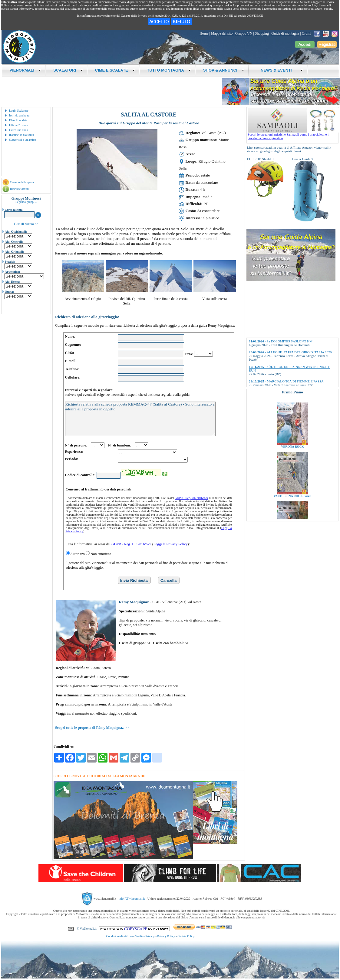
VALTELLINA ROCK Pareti (292, 518)
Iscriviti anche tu (19, 115)
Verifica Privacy (145, 936)
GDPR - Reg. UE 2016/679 (191, 498)
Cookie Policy (186, 936)
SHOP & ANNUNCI (224, 70)
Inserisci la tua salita (21, 135)
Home (204, 33)
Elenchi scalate (18, 120)
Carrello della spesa (22, 182)
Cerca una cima (18, 130)
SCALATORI (68, 70)
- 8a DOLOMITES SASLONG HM (281, 341)
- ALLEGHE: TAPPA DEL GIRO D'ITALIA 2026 (290, 352)
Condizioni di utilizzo (119, 936)
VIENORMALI (26, 70)
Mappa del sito (222, 33)
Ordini (307, 33)
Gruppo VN (244, 33)
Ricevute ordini (19, 189)
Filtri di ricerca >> (26, 224)
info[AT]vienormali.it (132, 898)
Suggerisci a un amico (23, 140)
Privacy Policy (166, 936)
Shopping (262, 33)
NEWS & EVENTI (280, 70)
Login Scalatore (19, 111)
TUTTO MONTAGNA (169, 70)
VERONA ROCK (292, 469)
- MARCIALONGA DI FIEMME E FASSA (286, 381)
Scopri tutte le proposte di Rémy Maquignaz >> (92, 728)
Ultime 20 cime (18, 125)
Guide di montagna (285, 33)
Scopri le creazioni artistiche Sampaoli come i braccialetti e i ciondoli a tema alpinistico (293, 135)
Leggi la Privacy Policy (171, 544)
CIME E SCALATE (115, 70)
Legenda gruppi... (26, 202)
